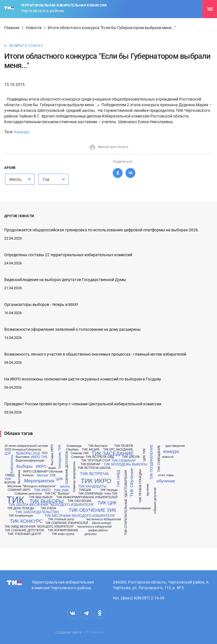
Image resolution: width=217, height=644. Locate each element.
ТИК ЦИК (107, 503)
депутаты (91, 534)
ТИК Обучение (131, 482)
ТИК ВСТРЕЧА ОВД (100, 457)
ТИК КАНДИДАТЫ (92, 486)
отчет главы (166, 475)
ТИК (15, 500)
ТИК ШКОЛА (131, 457)
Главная (12, 28)
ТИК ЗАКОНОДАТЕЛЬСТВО (37, 512)
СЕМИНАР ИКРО (19, 490)
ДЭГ (8, 453)
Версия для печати (109, 147)
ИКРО (41, 466)
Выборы (24, 466)
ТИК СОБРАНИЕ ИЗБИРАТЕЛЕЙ (67, 523)
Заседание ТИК (60, 457)
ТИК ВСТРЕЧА (94, 474)
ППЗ (45, 453)
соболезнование (140, 508)
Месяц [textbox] (15, 179)
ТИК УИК (61, 490)
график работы (98, 530)
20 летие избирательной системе (26, 446)
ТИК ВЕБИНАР (91, 464)
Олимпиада (74, 446)
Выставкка (19, 477)
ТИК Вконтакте (98, 446)
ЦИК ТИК (144, 455)
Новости (34, 28)
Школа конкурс (102, 523)
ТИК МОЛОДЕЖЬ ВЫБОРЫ (125, 464)
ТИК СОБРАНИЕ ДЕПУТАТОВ (24, 530)
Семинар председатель (74, 477)
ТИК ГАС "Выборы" (57, 494)
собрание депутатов (155, 501)
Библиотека (12, 464)
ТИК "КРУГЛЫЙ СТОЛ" (96, 461)
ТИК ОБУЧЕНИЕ (79, 501)
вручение (148, 490)
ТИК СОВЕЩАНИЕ (159, 458)
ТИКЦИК (85, 490)
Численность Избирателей (103, 519)
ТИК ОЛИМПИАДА (90, 494)
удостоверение (175, 446)
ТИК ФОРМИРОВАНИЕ (63, 530)
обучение (166, 481)
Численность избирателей (94, 527)
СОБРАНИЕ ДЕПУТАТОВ (67, 468)
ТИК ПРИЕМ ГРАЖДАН (141, 486)
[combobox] (20, 179)
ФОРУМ (10, 483)
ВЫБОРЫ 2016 (28, 453)
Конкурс (22, 132)
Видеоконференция (30, 461)
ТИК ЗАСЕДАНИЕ (113, 454)
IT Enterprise (95, 632)
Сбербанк (72, 450)
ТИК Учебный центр (61, 519)
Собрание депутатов (28, 494)
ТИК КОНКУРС (26, 521)
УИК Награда (109, 490)
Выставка (23, 457)
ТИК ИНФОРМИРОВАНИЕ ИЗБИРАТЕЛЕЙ (87, 497)
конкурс (171, 452)
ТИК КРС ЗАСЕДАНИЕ (118, 450)
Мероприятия (39, 481)
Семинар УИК (79, 453)
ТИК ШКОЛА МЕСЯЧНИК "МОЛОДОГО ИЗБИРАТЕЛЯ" (52, 505)
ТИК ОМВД (118, 479)
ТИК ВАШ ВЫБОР (41, 497)
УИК (8, 479)
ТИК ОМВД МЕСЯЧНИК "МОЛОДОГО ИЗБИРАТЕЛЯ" (39, 527)
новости (168, 457)
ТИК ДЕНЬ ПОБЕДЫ (21, 508)
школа (65, 486)
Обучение (56, 472)
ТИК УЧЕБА (48, 508)
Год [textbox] (46, 179)
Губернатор (33, 450)
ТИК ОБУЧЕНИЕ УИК (92, 510)
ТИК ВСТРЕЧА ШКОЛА (94, 468)
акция (52, 468)
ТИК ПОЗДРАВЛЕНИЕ (151, 462)
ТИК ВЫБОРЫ (46, 501)
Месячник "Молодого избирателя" (32, 486)
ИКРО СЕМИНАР (36, 472)
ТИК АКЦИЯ (91, 450)
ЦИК (59, 479)
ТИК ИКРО (42, 490)
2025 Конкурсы (15, 450)
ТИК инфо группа (63, 534)
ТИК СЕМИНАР (123, 461)
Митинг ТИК (46, 475)
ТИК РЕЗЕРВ (124, 446)
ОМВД (10, 475)
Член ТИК (111, 494)
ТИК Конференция (21, 516)
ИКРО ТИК (39, 457)
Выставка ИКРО (52, 455)
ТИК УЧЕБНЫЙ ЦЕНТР (24, 534)
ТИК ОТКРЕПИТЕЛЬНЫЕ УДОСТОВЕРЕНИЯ (126, 503)
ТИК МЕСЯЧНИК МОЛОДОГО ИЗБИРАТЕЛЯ (80, 516)
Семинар (78, 457)
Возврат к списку (26, 46)
